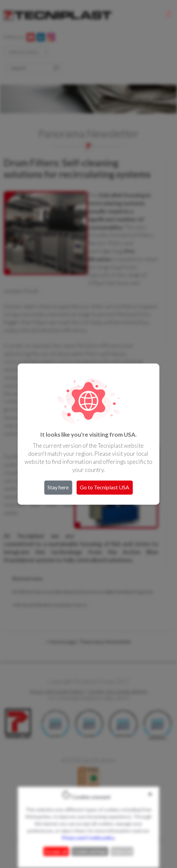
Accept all (56, 851)
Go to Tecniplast (104, 487)
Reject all (122, 851)
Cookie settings (90, 851)
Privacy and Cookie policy (88, 838)
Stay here (58, 487)
